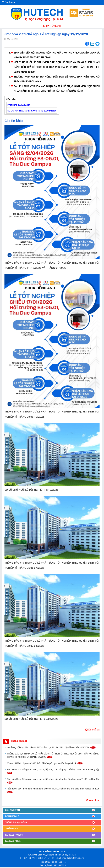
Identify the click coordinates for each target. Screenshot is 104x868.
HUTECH (62, 865)
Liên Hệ (62, 862)
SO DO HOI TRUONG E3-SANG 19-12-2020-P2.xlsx (32, 111)
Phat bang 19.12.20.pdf (19, 105)
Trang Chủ (45, 862)
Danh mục (9, 2)
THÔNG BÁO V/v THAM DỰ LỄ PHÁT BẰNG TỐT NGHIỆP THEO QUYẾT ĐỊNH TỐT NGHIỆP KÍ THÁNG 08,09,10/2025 (52, 414)
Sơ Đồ (54, 862)
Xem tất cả (92, 730)
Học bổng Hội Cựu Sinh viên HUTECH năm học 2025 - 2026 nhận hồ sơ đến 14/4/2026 (51, 747)
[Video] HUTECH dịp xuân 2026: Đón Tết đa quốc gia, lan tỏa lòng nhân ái (45, 763)
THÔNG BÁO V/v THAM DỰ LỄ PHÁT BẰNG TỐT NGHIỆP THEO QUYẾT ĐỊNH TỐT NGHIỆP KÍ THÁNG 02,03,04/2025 (52, 643)
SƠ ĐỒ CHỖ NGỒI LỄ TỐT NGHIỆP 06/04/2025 (31, 719)
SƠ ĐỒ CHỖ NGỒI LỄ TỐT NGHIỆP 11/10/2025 (31, 490)
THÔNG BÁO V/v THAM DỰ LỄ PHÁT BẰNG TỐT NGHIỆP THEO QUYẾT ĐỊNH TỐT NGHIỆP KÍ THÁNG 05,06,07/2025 (52, 565)
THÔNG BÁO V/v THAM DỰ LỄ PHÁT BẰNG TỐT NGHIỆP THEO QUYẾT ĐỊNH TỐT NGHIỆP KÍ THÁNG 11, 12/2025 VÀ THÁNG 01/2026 (52, 265)
